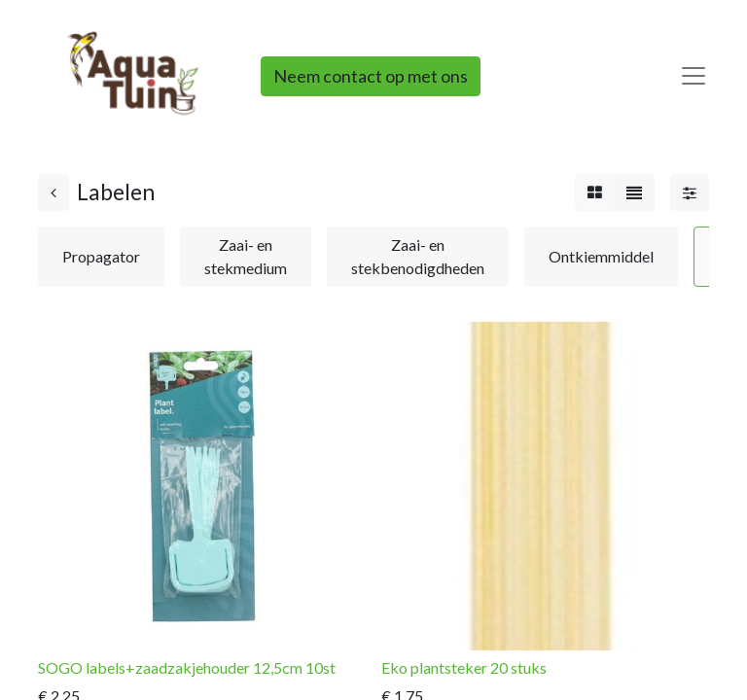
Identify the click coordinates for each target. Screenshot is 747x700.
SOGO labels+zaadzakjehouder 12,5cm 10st (187, 667)
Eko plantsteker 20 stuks (464, 667)
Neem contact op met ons (371, 76)
